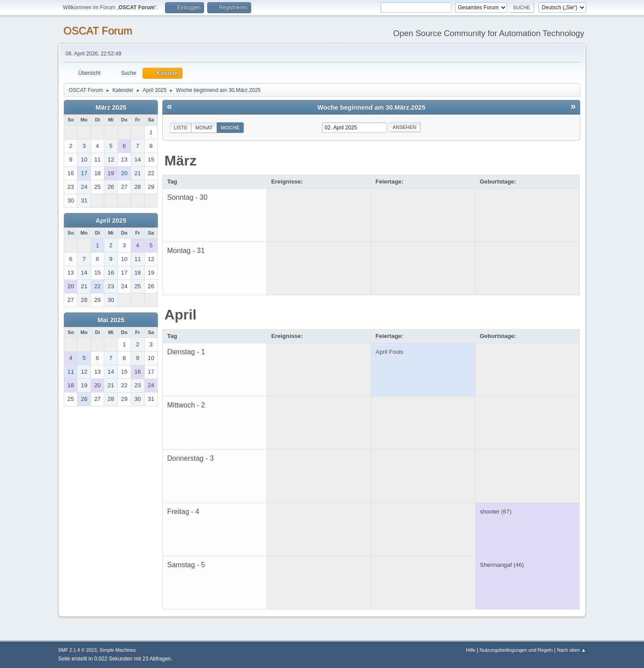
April (181, 315)
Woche (230, 128)
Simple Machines (117, 650)
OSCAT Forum (98, 31)
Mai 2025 (111, 320)
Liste (181, 128)
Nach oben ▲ (571, 650)
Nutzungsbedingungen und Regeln (516, 650)
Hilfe (471, 650)
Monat (204, 128)
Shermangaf (496, 565)
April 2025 (111, 220)
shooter (490, 512)
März (181, 161)
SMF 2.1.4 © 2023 (77, 650)
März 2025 (111, 107)
